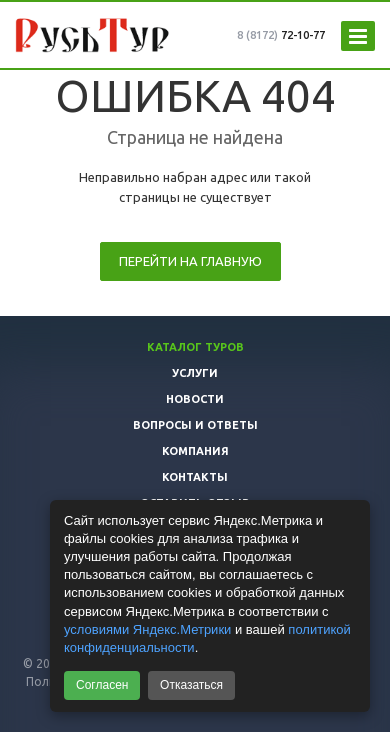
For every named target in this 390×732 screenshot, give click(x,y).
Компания (195, 451)
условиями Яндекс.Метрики (147, 629)
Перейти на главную (190, 261)
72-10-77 (281, 35)
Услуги (195, 373)
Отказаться (191, 685)
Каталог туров (195, 347)
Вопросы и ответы (195, 425)
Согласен (102, 685)
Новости (195, 399)
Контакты (195, 477)
